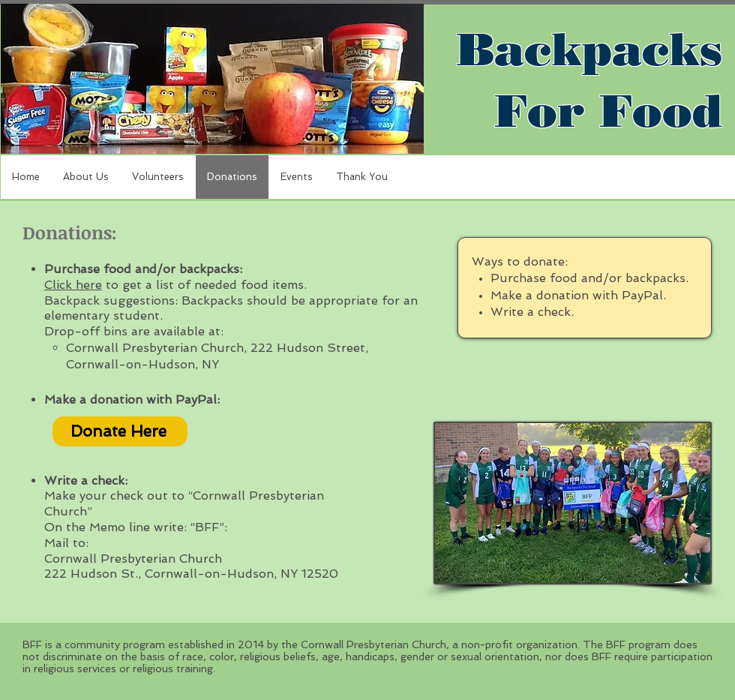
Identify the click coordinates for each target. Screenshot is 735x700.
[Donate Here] (120, 431)
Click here (73, 285)
